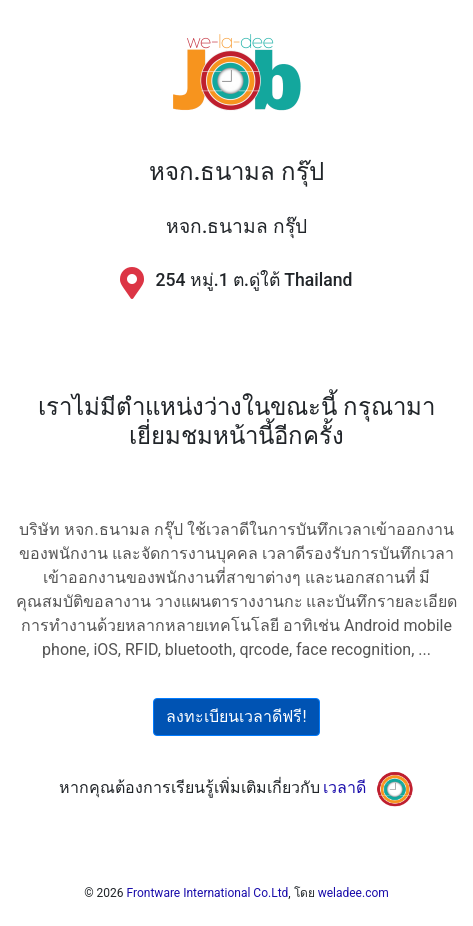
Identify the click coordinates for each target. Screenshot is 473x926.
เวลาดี (344, 788)
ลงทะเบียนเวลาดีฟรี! (236, 716)
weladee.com (353, 893)
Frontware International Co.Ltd (208, 893)
